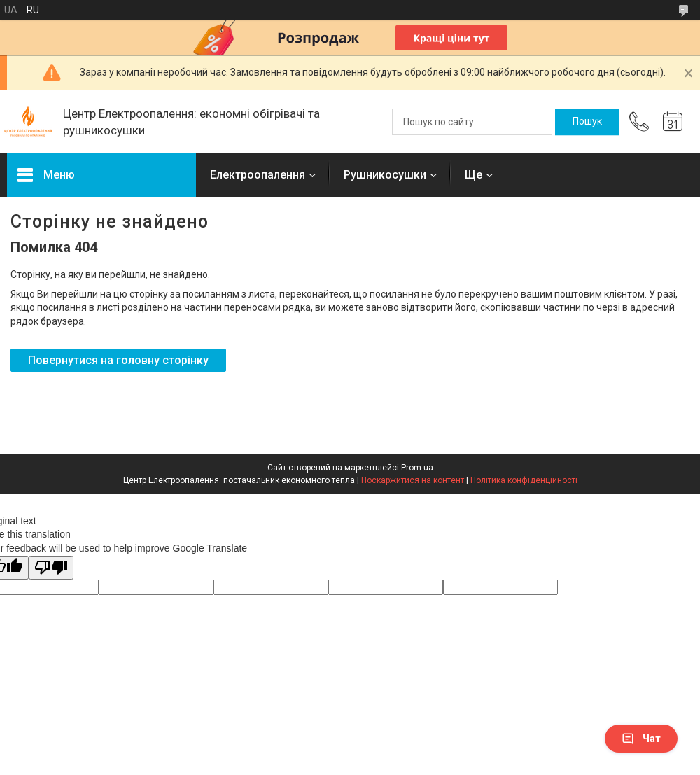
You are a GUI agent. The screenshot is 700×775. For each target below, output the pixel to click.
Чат (641, 739)
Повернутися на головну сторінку (118, 360)
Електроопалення (258, 175)
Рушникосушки (385, 175)
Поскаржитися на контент (413, 480)
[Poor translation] (51, 568)
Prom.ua (417, 468)
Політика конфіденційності (524, 480)
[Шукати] (587, 122)
